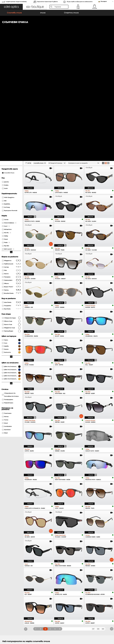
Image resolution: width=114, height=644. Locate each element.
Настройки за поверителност (12, 598)
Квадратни (11, 139)
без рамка (11, 187)
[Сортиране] (84, 41)
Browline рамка (11, 172)
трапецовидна (11, 209)
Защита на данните (12, 635)
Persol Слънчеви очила (10, 527)
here (51, 573)
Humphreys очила (8, 548)
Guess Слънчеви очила (63, 530)
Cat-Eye (11, 145)
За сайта (24, 635)
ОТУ (3, 635)
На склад (6, 86)
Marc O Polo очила (8, 546)
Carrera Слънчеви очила (10, 530)
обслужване (43, 595)
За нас (4, 595)
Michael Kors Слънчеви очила (12, 532)
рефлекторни (8, 281)
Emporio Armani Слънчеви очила (67, 523)
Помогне (79, 595)
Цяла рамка (11, 181)
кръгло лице (11, 203)
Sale (4, 79)
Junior (5, 67)
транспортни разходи (46, 601)
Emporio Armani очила (10, 551)
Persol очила (61, 544)
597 (93, 507)
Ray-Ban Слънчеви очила (11, 523)
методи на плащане (46, 598)
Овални (11, 162)
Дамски (5, 60)
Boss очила (61, 546)
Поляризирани (8, 278)
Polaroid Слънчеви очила (64, 525)
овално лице (11, 199)
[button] (11, 7)
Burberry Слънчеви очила (64, 527)
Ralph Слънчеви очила (63, 532)
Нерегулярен (11, 158)
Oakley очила (7, 544)
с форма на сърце (11, 196)
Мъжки (5, 63)
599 (103, 507)
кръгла (11, 152)
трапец (11, 168)
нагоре (110, 635)
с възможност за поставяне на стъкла (10, 273)
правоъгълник (11, 142)
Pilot (11, 149)
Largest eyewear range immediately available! (16, 2)
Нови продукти (8, 76)
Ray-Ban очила (7, 542)
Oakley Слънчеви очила (10, 525)
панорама (11, 155)
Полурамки (11, 184)
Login (78, 8)
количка (95, 8)
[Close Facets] (11, 41)
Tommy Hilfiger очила (64, 548)
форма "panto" (11, 165)
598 (98, 507)
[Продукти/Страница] (57, 41)
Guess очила (61, 542)
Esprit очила (61, 551)
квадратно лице (11, 206)
